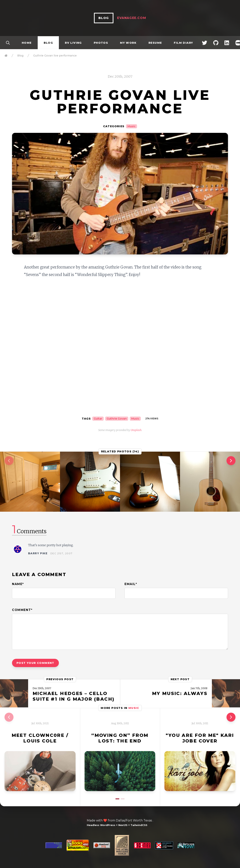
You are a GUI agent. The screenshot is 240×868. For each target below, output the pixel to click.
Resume (155, 43)
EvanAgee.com (132, 18)
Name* (18, 584)
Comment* (22, 610)
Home (27, 43)
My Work (128, 43)
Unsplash (136, 430)
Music (132, 126)
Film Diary (183, 43)
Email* (131, 584)
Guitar (98, 419)
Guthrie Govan (117, 419)
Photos (101, 43)
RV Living (73, 43)
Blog (48, 43)
